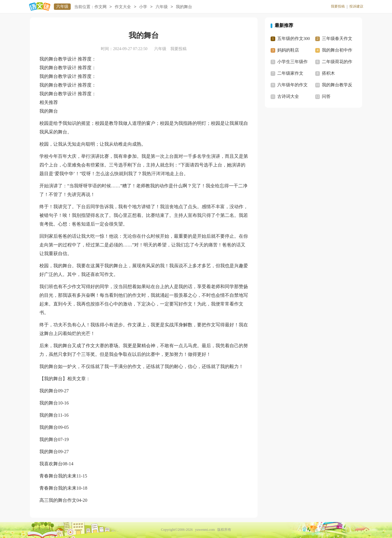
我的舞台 (49, 391)
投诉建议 (356, 6)
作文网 (101, 7)
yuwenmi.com (205, 530)
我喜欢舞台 (51, 464)
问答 (326, 96)
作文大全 (123, 7)
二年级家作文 (290, 73)
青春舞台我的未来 (58, 476)
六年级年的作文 (292, 85)
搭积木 (328, 73)
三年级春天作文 (337, 39)
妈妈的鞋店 (288, 50)
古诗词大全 (288, 96)
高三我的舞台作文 (58, 500)
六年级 (62, 7)
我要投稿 (338, 6)
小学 (143, 7)
